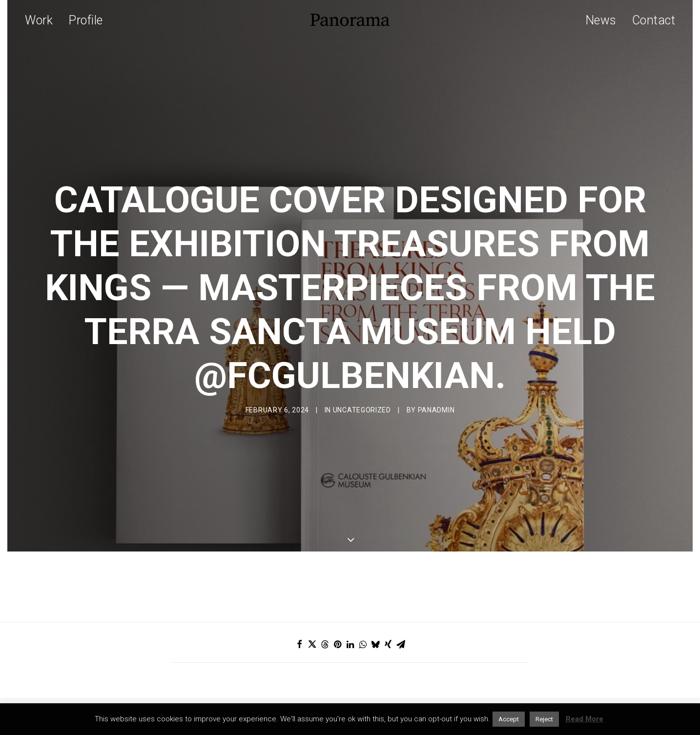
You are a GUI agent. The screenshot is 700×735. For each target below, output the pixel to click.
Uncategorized (362, 396)
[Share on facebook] (299, 615)
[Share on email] (401, 615)
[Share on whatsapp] (363, 615)
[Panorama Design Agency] (350, 20)
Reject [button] (544, 719)
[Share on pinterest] (337, 615)
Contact (654, 20)
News (601, 20)
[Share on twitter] (312, 615)
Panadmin (436, 396)
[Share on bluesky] (375, 615)
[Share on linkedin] (350, 615)
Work (39, 20)
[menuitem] (42, 20)
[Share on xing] (388, 615)
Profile (86, 20)
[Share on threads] (325, 615)
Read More (585, 719)
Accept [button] (509, 719)
